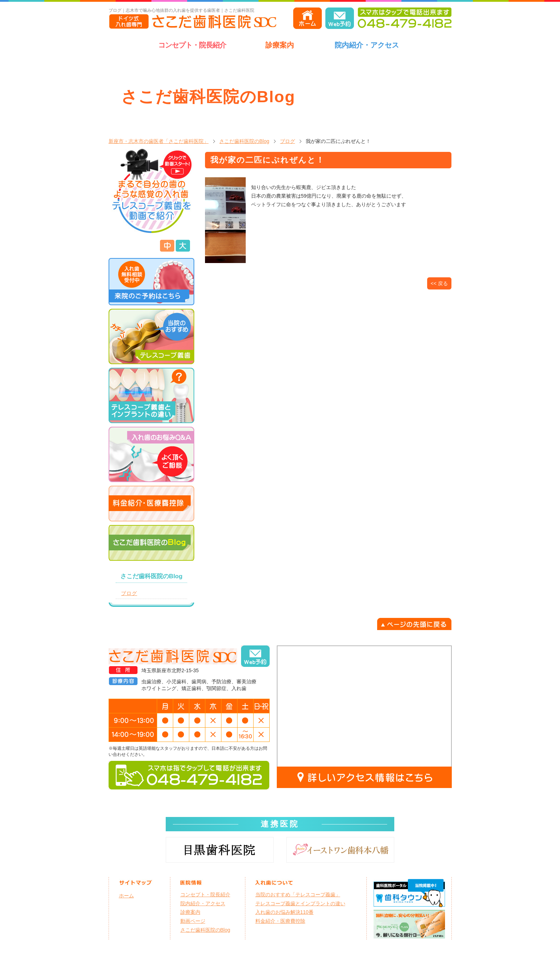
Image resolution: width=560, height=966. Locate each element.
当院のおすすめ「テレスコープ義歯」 (298, 895)
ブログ (287, 141)
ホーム (126, 896)
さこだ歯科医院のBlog (244, 141)
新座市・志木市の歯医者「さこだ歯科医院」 (159, 141)
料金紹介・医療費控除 (280, 921)
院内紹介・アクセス (367, 45)
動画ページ (193, 921)
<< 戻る (439, 283)
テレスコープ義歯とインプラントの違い (300, 903)
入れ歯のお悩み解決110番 (284, 912)
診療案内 (280, 45)
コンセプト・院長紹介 (192, 45)
